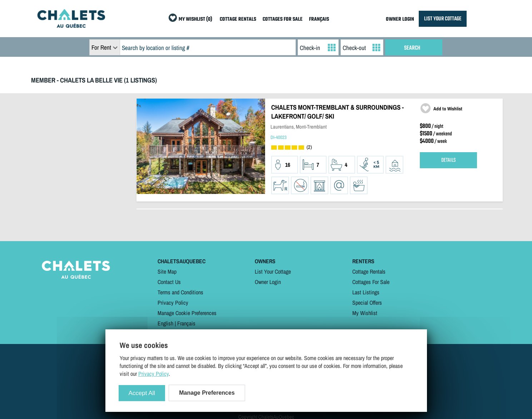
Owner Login (268, 282)
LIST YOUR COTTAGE (443, 19)
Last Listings (366, 292)
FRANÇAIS (319, 19)
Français (186, 323)
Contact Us (169, 282)
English (165, 323)
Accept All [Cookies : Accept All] (142, 393)
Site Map (167, 271)
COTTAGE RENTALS (238, 19)
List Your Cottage (273, 271)
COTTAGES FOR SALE (283, 19)
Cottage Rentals (369, 271)
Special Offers (367, 303)
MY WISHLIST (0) (195, 19)
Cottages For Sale (371, 282)
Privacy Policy (173, 303)
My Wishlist (365, 313)
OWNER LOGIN (400, 19)
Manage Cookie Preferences (187, 313)
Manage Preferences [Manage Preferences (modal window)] (207, 393)
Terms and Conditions (180, 292)
